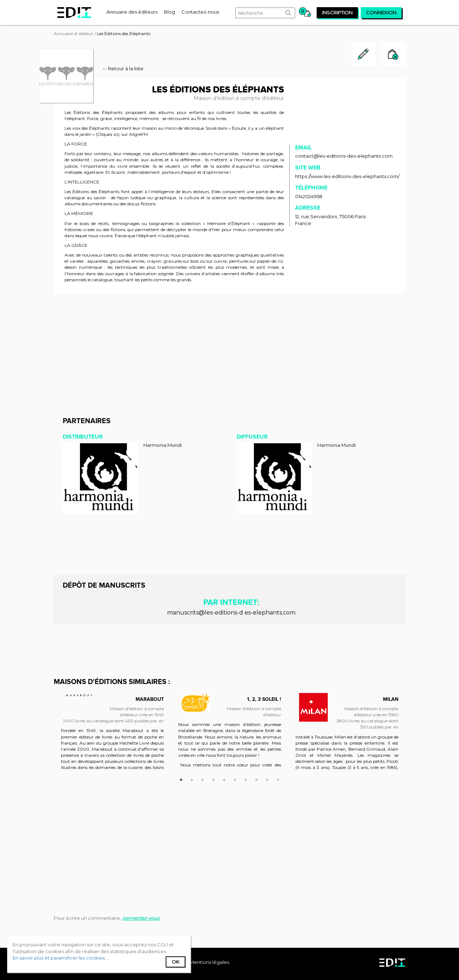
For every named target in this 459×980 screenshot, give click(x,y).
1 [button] (181, 779)
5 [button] (224, 779)
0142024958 (309, 196)
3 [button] (203, 779)
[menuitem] (132, 12)
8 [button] (256, 779)
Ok (176, 962)
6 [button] (235, 779)
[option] (112, 735)
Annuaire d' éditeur (74, 34)
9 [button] (267, 779)
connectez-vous (141, 918)
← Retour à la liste (123, 68)
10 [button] (278, 779)
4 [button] (213, 779)
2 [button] (192, 779)
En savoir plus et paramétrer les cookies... (60, 958)
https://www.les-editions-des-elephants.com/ (347, 176)
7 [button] (246, 779)
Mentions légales (209, 962)
